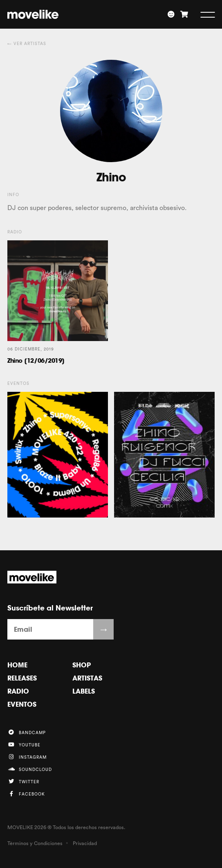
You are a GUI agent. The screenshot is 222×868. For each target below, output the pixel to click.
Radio (18, 691)
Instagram (27, 757)
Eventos (22, 704)
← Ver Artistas (27, 44)
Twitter (23, 781)
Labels (84, 691)
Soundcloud (30, 769)
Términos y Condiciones (35, 843)
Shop (82, 665)
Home (17, 665)
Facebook (26, 794)
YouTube (24, 745)
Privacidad (85, 843)
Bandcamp (27, 732)
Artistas (87, 678)
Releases (22, 678)
